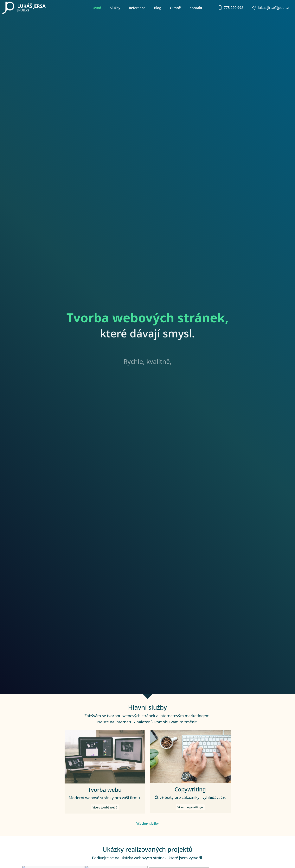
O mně (175, 8)
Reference (137, 8)
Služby (115, 8)
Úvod (97, 8)
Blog (158, 8)
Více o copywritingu (190, 819)
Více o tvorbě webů (105, 819)
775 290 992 (231, 8)
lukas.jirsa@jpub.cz (270, 8)
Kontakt (196, 8)
